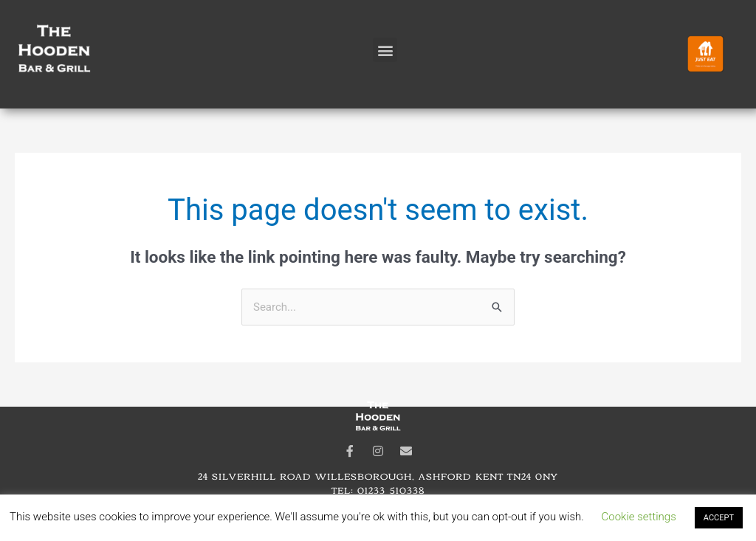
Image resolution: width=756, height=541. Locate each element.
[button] (385, 50)
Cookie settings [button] (639, 517)
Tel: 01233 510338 (378, 490)
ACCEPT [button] (719, 518)
